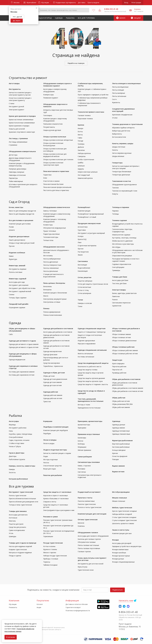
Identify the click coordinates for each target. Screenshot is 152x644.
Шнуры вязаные (118, 156)
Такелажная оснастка (121, 181)
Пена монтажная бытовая (53, 184)
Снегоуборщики (118, 267)
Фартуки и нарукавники (87, 344)
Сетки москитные (84, 287)
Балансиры (82, 438)
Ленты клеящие (118, 90)
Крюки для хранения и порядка (22, 116)
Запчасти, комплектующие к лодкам (57, 453)
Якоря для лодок (50, 469)
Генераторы (117, 163)
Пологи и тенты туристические (90, 507)
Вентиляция (82, 265)
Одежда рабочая (51, 392)
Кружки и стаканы (50, 549)
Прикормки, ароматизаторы (90, 421)
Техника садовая (119, 220)
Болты (80, 132)
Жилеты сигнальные (85, 354)
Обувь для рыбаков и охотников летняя (128, 391)
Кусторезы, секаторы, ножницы (124, 238)
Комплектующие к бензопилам (55, 293)
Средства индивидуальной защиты (93, 363)
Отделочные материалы (87, 246)
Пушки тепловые (50, 231)
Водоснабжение (84, 268)
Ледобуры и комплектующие (56, 427)
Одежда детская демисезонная (55, 379)
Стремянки (13, 145)
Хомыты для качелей (17, 129)
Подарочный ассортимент (89, 492)
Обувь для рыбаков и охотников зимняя (128, 388)
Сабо (11, 334)
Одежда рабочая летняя (53, 398)
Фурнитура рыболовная (122, 440)
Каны (11, 431)
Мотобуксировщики (121, 492)
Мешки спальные (120, 498)
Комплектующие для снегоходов (92, 514)
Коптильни (13, 518)
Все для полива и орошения (21, 220)
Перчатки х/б (117, 370)
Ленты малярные (119, 93)
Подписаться (117, 590)
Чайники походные (50, 565)
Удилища (116, 421)
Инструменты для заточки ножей (91, 564)
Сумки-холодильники (17, 530)
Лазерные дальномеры (18, 169)
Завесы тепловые (50, 211)
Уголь (11, 533)
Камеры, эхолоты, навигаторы (22, 466)
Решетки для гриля (16, 524)
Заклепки (81, 150)
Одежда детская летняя (52, 385)
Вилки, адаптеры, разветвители (124, 293)
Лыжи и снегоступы (121, 530)
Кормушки (48, 421)
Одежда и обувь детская (54, 373)
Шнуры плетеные (119, 147)
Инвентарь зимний (17, 265)
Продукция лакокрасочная (89, 223)
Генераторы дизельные (121, 175)
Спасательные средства (52, 466)
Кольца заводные (119, 450)
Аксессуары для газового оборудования (93, 536)
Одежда (59, 18)
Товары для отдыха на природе (23, 543)
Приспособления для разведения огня (23, 502)
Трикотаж (47, 401)
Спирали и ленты (50, 502)
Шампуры (12, 536)
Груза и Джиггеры (17, 453)
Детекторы (13, 155)
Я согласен (11, 637)
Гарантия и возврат (73, 607)
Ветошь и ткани (84, 405)
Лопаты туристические (18, 495)
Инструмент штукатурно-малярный (91, 233)
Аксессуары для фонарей (122, 543)
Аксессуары (14, 421)
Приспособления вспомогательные (22, 499)
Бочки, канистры (16, 207)
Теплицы (115, 214)
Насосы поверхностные (52, 265)
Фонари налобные (119, 553)
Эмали (80, 255)
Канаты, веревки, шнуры (123, 143)
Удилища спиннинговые (121, 434)
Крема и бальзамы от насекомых (56, 499)
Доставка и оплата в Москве (77, 604)
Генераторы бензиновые (122, 172)
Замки (11, 256)
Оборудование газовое (88, 532)
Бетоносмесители (119, 137)
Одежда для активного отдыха (22, 341)
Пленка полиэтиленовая (53, 315)
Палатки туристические (87, 504)
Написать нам (126, 601)
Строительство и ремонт (28, 78)
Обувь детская (49, 376)
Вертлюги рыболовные (121, 444)
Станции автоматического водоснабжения (53, 275)
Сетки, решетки (85, 277)
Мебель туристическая (122, 508)
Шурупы (81, 169)
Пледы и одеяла (15, 556)
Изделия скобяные (17, 253)
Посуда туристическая (53, 543)
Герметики (47, 175)
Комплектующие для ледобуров (56, 430)
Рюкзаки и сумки (50, 517)
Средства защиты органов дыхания (91, 378)
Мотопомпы (48, 256)
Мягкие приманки (84, 450)
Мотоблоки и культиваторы (123, 244)
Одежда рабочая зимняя (53, 395)
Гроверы (81, 144)
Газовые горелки (84, 551)
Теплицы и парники (121, 207)
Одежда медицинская (17, 360)
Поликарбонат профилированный (91, 214)
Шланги (12, 230)
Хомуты (115, 194)
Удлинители (117, 306)
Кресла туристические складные (124, 511)
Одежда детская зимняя (52, 382)
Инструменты (15, 89)
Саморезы (82, 156)
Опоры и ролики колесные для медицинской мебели (55, 155)
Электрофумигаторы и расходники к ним (59, 510)
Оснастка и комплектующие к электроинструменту (20, 99)
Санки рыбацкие (85, 457)
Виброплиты (117, 134)
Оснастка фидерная (120, 456)
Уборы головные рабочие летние (125, 354)
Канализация (83, 271)
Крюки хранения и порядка (19, 126)
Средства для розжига (17, 527)
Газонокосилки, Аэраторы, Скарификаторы (122, 230)
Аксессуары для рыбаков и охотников (58, 332)
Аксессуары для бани (120, 280)
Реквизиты (13, 607)
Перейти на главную (76, 63)
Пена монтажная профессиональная (57, 187)
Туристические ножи (86, 570)
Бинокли (81, 523)
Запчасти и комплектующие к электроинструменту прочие (20, 94)
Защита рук (117, 360)
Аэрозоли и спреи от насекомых (56, 495)
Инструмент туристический (21, 492)
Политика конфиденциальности (78, 611)
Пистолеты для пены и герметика (56, 190)
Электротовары (119, 290)
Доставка (82, 3)
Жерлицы (12, 425)
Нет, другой (17, 17)
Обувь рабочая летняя (121, 401)
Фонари (115, 540)
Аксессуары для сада (17, 282)
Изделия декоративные (19, 236)
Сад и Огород (45, 18)
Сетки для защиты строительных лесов (93, 284)
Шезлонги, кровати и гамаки (123, 523)
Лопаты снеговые (16, 272)
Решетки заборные (85, 281)
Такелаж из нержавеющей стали (125, 191)
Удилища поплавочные (121, 431)
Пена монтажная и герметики (56, 171)
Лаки (80, 242)
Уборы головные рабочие (123, 347)
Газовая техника (84, 115)
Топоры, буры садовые (18, 298)
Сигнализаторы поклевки (89, 462)
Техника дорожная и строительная (127, 124)
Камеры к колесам (85, 303)
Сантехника (83, 261)
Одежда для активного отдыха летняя (24, 347)
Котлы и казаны (49, 546)
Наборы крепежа (84, 153)
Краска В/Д (82, 239)
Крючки (115, 453)
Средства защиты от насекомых (57, 492)
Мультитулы (82, 567)
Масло (46, 296)
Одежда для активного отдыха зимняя (24, 344)
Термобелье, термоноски (53, 366)
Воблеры (81, 444)
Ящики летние (118, 472)
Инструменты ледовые (18, 269)
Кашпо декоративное (17, 240)
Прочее (12, 246)
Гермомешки (48, 536)
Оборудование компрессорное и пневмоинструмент (57, 85)
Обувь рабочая (119, 398)
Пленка (46, 308)
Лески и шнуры (49, 443)
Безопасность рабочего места (89, 366)
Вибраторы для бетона (121, 131)
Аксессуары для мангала (18, 515)
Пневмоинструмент (51, 98)
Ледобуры (47, 433)
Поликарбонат (84, 207)
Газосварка (48, 115)
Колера (81, 236)
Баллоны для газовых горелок (89, 539)
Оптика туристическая (88, 519)
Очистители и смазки (51, 181)
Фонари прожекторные (121, 556)
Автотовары (14, 83)
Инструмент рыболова (18, 428)
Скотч (114, 99)
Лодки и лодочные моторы (55, 450)
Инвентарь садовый (18, 279)
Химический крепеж (85, 178)
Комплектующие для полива (20, 224)
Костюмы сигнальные (86, 357)
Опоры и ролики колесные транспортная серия (53, 164)
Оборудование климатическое (57, 207)
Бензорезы (47, 290)
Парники (115, 211)
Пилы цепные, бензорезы (54, 283)
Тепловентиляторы (51, 237)
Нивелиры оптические (17, 175)
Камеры (12, 469)
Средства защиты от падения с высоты (93, 384)
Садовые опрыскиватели (122, 264)
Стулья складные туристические (124, 520)
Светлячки (82, 472)
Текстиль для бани (119, 283)
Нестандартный (84, 175)
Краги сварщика (118, 363)
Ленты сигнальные (119, 96)
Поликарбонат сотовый (87, 217)
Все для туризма (86, 18)
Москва (15, 3)
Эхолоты (12, 472)
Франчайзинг (30, 3)
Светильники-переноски (121, 303)
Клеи (45, 178)
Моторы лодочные (50, 459)
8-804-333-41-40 (128, 612)
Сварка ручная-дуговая (52, 130)
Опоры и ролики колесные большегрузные (53, 144)
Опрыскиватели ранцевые (122, 256)
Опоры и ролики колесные (55, 137)
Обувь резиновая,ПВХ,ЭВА (122, 404)
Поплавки (81, 469)
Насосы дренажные (51, 262)
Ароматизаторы (84, 425)
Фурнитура (13, 259)
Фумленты (116, 102)
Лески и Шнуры (50, 440)
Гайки (80, 138)
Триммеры (116, 270)
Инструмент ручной (16, 106)
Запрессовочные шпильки (88, 172)
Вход (126, 3)
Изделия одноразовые (86, 341)
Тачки (80, 300)
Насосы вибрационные (52, 259)
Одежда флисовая (50, 355)
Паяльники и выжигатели (53, 124)
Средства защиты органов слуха (90, 381)
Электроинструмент (17, 110)
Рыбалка (70, 18)
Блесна (80, 441)
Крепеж (81, 125)
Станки (12, 103)
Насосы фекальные (51, 271)
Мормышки (82, 447)
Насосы (46, 463)
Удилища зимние (119, 428)
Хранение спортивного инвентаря (22, 132)
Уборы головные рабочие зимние (125, 350)
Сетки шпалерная (84, 293)
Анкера (80, 128)
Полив (11, 227)
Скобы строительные (86, 159)
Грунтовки (82, 230)
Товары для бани (120, 277)
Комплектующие (84, 211)
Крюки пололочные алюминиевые (22, 123)
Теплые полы (48, 240)
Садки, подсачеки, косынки (19, 440)
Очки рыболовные (16, 437)
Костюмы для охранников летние (22, 375)
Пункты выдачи (93, 3)
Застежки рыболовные (121, 447)
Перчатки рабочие (119, 366)
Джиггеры (13, 456)
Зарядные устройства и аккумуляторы (127, 546)
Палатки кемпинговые (86, 501)
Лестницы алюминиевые (18, 142)
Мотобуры (116, 247)
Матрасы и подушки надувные (20, 553)
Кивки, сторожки (84, 466)
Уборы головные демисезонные (124, 341)
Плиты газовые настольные (88, 545)
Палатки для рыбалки (53, 475)
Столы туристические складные (124, 517)
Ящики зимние (118, 466)
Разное (115, 300)
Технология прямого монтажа (91, 112)
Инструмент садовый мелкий (20, 291)
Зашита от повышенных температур (92, 332)
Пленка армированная (52, 312)
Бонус (121, 18)
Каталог (40, 604)
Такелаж (115, 188)
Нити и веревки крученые (122, 153)
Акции (136, 18)
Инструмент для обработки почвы (22, 288)
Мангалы (12, 521)
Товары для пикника (18, 511)
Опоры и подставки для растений (22, 243)
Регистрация (136, 3)
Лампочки (116, 296)
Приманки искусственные (89, 434)
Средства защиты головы (88, 370)
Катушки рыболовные (18, 479)
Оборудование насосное (54, 247)
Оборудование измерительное (22, 151)
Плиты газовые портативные (89, 548)
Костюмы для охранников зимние (22, 372)
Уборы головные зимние (122, 334)
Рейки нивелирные (16, 181)
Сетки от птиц (83, 290)
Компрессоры (48, 95)
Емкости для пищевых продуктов (22, 214)
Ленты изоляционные (120, 87)
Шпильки (81, 166)
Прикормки (82, 428)
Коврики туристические (18, 549)
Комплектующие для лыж (122, 533)
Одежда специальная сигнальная (92, 350)
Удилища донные (119, 425)
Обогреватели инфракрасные (55, 228)
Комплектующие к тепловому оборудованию (55, 220)
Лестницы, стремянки (18, 138)
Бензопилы (47, 286)
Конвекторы (48, 225)
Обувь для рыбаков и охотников (126, 379)
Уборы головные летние (121, 337)
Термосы (47, 562)
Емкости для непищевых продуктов (22, 211)
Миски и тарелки (50, 553)
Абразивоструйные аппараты (123, 128)
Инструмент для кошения (19, 285)
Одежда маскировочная (52, 351)
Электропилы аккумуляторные (55, 299)
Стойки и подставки (16, 443)
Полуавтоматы (49, 127)
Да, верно (17, 21)
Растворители (83, 252)
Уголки (115, 118)
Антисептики (83, 227)
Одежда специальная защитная (92, 328)
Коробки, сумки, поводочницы (20, 434)
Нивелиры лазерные (17, 172)
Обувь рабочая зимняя (121, 407)
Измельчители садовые (121, 235)
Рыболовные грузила (17, 459)
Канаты (115, 150)
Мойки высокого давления (122, 241)
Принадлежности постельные (89, 408)
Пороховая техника (85, 119)
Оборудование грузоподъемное (124, 185)
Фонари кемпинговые (120, 549)
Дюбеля (81, 147)
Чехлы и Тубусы (15, 446)
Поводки (115, 459)
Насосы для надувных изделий (20, 546)
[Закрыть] (37, 8)
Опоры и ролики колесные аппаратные (58, 140)
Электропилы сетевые (52, 302)
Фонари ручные (118, 559)
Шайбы (80, 163)
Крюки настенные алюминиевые (21, 120)
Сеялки (12, 295)
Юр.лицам (44, 3)
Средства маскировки (52, 363)
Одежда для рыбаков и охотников (58, 328)
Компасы (81, 526)
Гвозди (80, 141)
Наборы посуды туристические (55, 556)
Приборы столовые (51, 559)
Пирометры (13, 178)
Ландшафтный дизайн (19, 304)
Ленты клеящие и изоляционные (126, 83)
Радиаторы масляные (51, 234)
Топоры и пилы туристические (20, 505)
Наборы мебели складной (122, 514)
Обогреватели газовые (87, 542)
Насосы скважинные (51, 268)
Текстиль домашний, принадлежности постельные (91, 400)
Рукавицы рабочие (119, 373)
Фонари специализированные (123, 562)
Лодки (46, 456)
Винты (80, 135)
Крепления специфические (122, 115)
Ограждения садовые (17, 307)
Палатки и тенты (85, 498)
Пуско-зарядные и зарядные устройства (93, 95)
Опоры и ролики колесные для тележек (58, 159)
